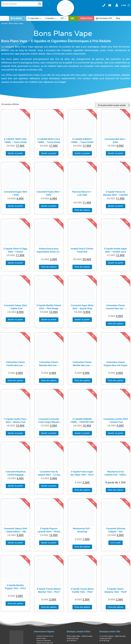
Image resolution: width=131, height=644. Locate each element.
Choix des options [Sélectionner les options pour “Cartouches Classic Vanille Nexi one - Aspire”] (15, 380)
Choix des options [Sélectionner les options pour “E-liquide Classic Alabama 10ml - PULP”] (116, 607)
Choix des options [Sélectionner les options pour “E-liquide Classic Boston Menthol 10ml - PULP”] (49, 607)
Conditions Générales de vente (45, 636)
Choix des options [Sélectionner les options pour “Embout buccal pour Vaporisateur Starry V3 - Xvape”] (49, 267)
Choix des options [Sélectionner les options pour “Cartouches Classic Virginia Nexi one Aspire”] (116, 380)
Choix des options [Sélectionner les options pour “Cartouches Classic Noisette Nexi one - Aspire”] (49, 380)
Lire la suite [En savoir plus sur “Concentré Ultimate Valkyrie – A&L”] (116, 543)
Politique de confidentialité (44, 641)
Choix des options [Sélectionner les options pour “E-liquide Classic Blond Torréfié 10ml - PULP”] (82, 607)
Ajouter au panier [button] (15, 153)
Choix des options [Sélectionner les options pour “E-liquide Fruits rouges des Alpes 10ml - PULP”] (82, 490)
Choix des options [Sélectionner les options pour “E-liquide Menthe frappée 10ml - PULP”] (15, 603)
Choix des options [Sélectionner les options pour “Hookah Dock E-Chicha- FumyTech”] (82, 267)
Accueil (4, 23)
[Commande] (112, 105)
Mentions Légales (41, 638)
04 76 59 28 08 (104, 641)
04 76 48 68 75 (72, 641)
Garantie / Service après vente (45, 643)
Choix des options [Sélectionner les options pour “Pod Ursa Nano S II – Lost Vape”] (82, 210)
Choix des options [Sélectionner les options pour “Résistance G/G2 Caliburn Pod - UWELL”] (116, 490)
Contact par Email (73, 638)
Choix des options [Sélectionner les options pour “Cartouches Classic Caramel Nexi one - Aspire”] (116, 324)
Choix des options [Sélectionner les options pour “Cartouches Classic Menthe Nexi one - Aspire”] (82, 380)
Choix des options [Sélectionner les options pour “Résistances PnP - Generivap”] (82, 547)
